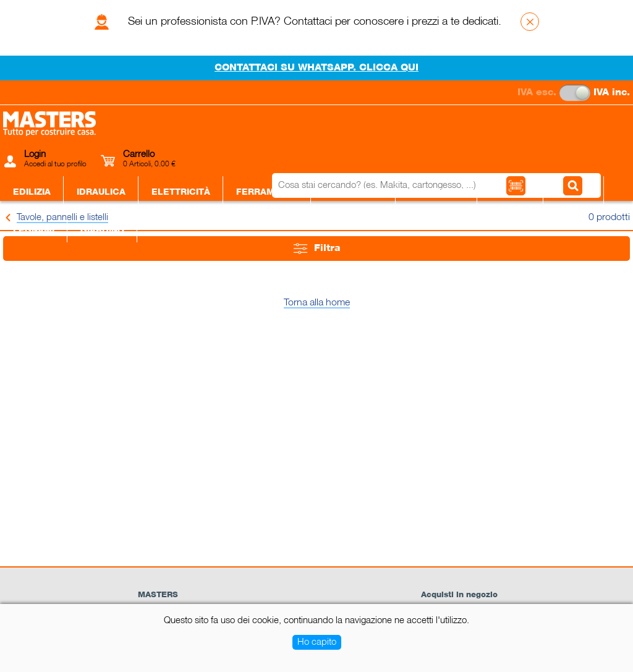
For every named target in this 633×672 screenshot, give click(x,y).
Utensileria (353, 192)
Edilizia (32, 192)
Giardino (102, 231)
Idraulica (101, 192)
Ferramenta (267, 192)
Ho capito (317, 642)
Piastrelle (436, 192)
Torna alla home (317, 303)
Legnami (34, 231)
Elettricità (181, 192)
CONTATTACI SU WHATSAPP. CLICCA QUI (316, 68)
